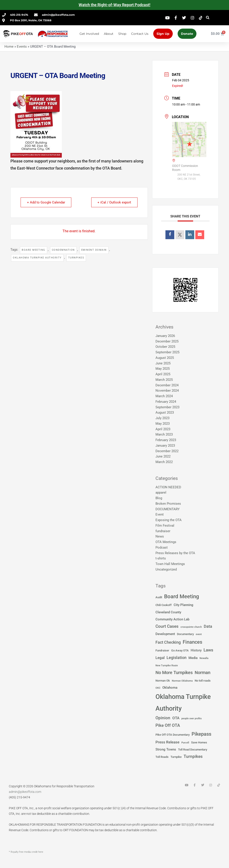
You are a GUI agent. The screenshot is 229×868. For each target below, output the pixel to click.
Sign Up (163, 34)
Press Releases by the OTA (175, 553)
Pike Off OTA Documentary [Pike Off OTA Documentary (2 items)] (173, 735)
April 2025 (163, 374)
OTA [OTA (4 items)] (176, 718)
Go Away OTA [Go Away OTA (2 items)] (180, 650)
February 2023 (166, 440)
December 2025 (167, 341)
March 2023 (164, 434)
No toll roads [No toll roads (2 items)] (203, 681)
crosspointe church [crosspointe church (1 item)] (191, 627)
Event (160, 514)
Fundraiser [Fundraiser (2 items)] (162, 650)
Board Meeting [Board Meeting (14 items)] (182, 596)
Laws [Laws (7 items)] (208, 650)
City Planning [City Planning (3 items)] (183, 605)
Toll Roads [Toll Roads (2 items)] (162, 757)
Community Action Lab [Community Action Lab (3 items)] (172, 619)
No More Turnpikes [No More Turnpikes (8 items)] (174, 673)
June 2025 (163, 363)
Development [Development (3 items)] (165, 634)
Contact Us (140, 34)
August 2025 (165, 358)
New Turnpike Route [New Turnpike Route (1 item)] (167, 666)
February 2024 (166, 402)
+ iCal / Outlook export (114, 202)
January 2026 (165, 336)
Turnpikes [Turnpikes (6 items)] (193, 757)
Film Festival (165, 526)
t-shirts (161, 558)
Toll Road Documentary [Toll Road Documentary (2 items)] (193, 750)
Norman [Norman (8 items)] (203, 673)
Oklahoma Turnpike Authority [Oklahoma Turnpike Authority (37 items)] (183, 703)
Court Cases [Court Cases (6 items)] (167, 626)
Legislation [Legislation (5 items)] (177, 658)
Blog (159, 498)
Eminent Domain (94, 250)
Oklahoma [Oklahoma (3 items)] (170, 688)
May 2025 (163, 369)
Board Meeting (34, 250)
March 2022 (164, 462)
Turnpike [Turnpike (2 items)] (176, 757)
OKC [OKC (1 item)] (158, 688)
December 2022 (167, 451)
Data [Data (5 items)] (208, 626)
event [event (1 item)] (199, 634)
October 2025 (165, 347)
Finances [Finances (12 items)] (192, 642)
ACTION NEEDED (168, 487)
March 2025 (164, 380)
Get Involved (89, 34)
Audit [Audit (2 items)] (159, 597)
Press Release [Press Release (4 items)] (167, 742)
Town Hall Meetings (170, 564)
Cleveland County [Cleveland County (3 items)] (168, 612)
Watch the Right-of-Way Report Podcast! (114, 5)
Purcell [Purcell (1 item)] (185, 743)
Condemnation (63, 250)
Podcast (162, 547)
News (160, 536)
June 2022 (163, 456)
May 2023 (163, 424)
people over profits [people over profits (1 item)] (192, 718)
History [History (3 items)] (196, 650)
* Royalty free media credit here (26, 852)
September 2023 (167, 407)
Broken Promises (168, 504)
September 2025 (167, 352)
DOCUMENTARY (168, 509)
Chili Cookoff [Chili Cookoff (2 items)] (164, 605)
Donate (187, 34)
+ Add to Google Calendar (46, 202)
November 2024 (167, 391)
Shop (122, 34)
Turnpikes (76, 258)
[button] (208, 18)
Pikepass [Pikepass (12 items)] (201, 734)
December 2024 (167, 385)
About (109, 34)
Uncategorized (166, 569)
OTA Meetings (166, 542)
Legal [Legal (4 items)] (160, 658)
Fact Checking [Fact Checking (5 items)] (168, 642)
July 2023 (162, 418)
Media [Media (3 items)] (193, 658)
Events (22, 47)
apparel (161, 493)
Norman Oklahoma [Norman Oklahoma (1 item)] (182, 681)
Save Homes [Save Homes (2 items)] (199, 742)
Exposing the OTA (169, 520)
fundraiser (163, 531)
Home (9, 47)
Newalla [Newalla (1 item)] (204, 658)
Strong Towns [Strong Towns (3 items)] (166, 749)
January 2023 (165, 446)
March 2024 (164, 396)
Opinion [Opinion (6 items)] (163, 718)
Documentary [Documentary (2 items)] (185, 634)
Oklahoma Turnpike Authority (37, 258)
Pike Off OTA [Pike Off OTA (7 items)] (168, 725)
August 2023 (165, 412)
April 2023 (163, 429)
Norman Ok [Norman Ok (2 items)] (163, 681)
